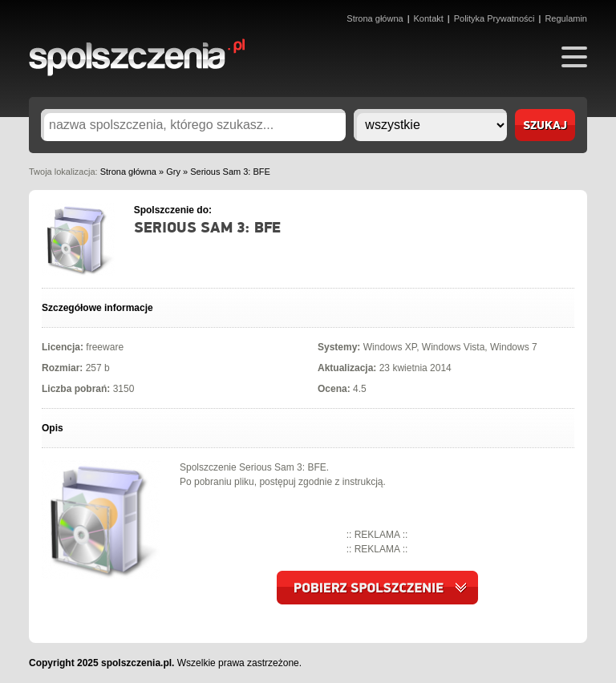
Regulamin (566, 18)
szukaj (545, 126)
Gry (173, 172)
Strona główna (375, 18)
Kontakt (429, 18)
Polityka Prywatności (494, 18)
